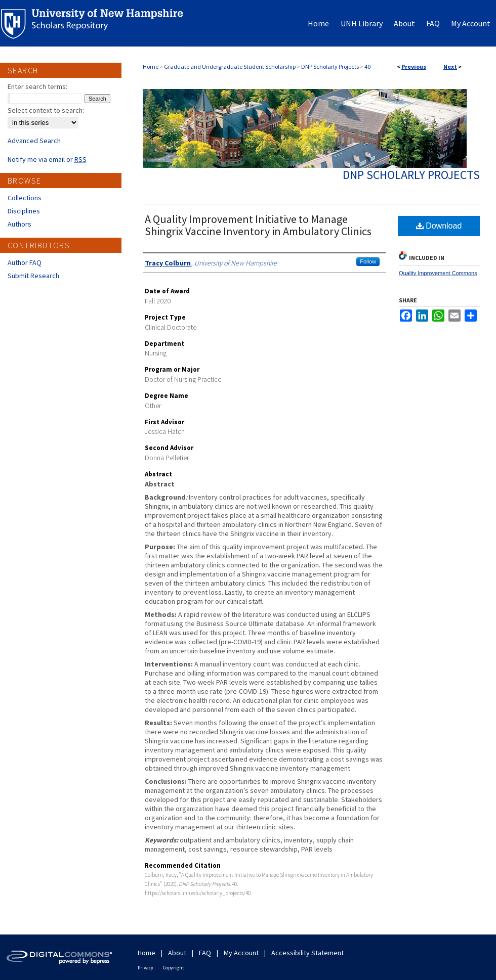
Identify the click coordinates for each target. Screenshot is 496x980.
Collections (25, 198)
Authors (19, 224)
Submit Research (33, 276)
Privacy (146, 968)
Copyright (174, 968)
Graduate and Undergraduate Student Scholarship (230, 66)
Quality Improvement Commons (438, 273)
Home (151, 66)
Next (450, 66)
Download (439, 226)
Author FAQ (25, 262)
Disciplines (24, 211)
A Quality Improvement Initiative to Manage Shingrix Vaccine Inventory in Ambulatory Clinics (258, 225)
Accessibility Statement (307, 953)
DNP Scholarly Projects (330, 66)
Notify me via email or (47, 159)
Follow (368, 261)
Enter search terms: (37, 86)
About (177, 953)
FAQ (205, 953)
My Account (241, 953)
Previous (414, 66)
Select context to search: (46, 110)
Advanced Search (34, 141)
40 (367, 66)
